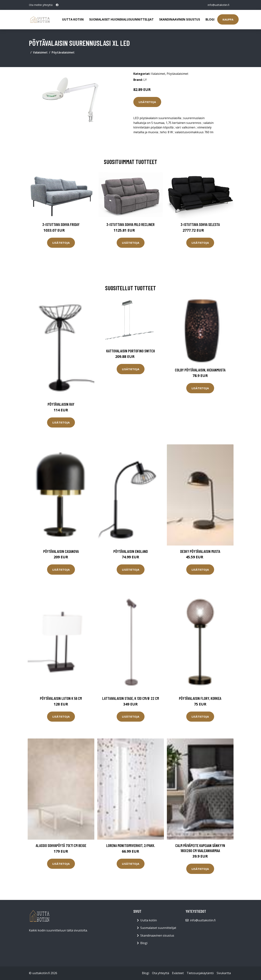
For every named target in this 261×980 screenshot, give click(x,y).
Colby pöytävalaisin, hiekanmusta (200, 370)
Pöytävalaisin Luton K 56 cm (61, 698)
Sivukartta (224, 973)
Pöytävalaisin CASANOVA (61, 551)
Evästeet (178, 973)
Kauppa (228, 19)
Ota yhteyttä (161, 973)
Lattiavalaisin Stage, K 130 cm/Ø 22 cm (131, 698)
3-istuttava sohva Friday (61, 224)
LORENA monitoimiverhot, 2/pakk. (131, 845)
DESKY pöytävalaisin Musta (200, 551)
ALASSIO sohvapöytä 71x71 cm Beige (61, 845)
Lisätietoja (147, 102)
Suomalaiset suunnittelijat (158, 928)
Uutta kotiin (73, 19)
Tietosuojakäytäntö (200, 973)
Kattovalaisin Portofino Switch (131, 351)
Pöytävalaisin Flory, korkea (200, 698)
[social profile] (57, 5)
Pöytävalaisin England (131, 551)
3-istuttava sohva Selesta (200, 224)
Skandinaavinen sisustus (180, 19)
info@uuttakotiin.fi (219, 5)
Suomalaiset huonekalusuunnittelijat (121, 19)
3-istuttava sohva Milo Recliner (130, 224)
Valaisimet (40, 52)
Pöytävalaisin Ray (61, 404)
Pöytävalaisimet (63, 52)
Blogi (210, 19)
